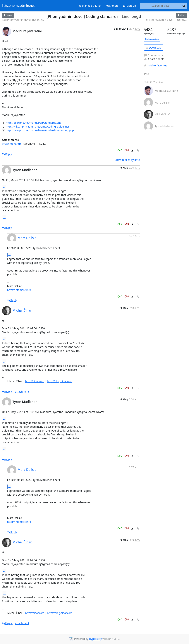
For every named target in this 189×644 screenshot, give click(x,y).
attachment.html (12, 144)
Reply (7, 154)
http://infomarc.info (19, 290)
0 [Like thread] (120, 150)
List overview (152, 39)
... (4, 187)
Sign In (112, 6)
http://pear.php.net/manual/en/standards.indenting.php (40, 130)
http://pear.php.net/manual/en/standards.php (33, 123)
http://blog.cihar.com (60, 381)
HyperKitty (95, 639)
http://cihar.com (35, 381)
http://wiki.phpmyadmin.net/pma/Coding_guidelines (38, 127)
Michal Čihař (22, 310)
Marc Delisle (27, 238)
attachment (22, 392)
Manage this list (90, 6)
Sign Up (129, 6)
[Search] (184, 6)
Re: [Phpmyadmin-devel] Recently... (23, 20)
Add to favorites (155, 65)
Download (153, 48)
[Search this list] (160, 6)
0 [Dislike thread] (127, 150)
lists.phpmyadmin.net (18, 6)
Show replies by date (127, 160)
